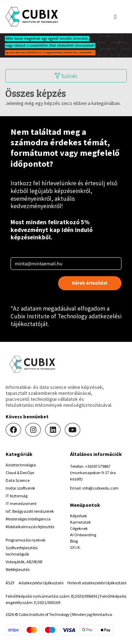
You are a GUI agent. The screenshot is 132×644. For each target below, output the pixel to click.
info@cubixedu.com (100, 488)
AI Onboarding (83, 535)
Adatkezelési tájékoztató (41, 583)
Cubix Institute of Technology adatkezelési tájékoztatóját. (66, 320)
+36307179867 (98, 466)
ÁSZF (10, 583)
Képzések (78, 516)
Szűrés (66, 76)
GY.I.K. (76, 547)
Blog (74, 541)
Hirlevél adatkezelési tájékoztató (97, 583)
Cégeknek (79, 528)
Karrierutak (80, 522)
